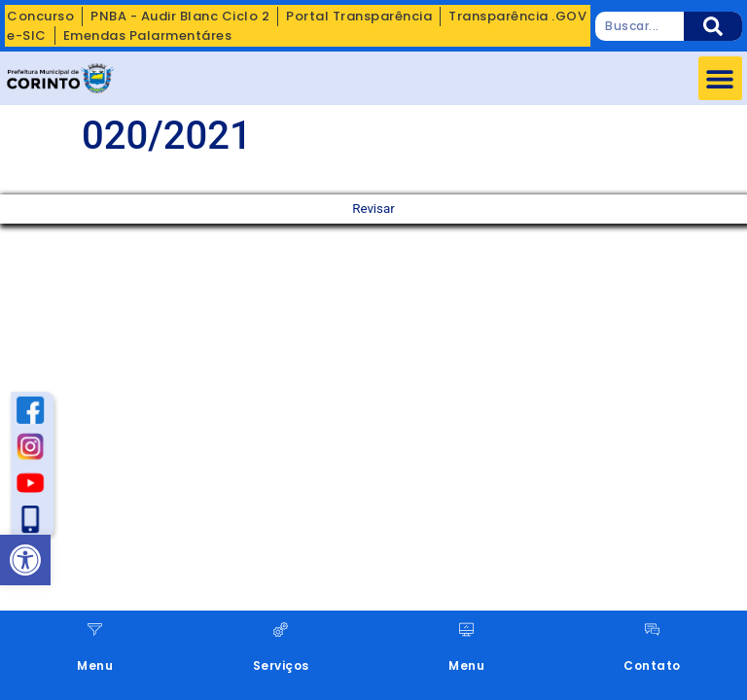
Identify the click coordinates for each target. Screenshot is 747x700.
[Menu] (95, 630)
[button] (720, 78)
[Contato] (652, 630)
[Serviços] (281, 630)
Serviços (281, 665)
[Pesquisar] (713, 26)
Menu (95, 665)
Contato (652, 665)
